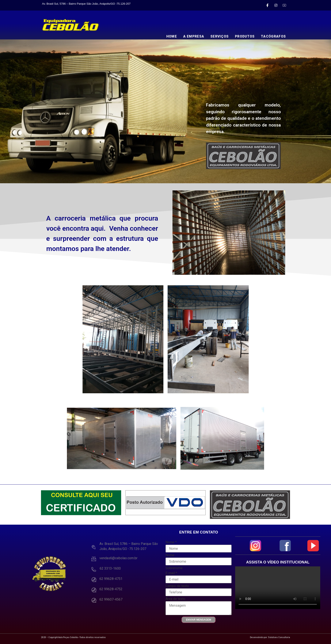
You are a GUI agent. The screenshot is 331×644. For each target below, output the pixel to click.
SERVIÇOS (218, 36)
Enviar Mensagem (199, 620)
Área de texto (175, 599)
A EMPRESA (191, 36)
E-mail (171, 573)
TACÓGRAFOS (273, 36)
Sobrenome (174, 568)
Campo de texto (177, 586)
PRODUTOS (244, 36)
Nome (171, 542)
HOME (169, 36)
